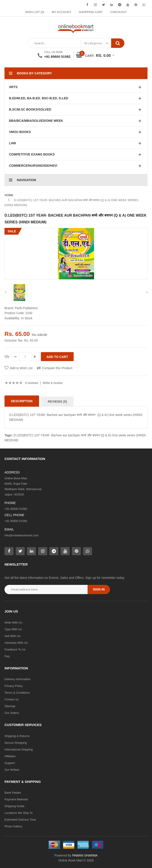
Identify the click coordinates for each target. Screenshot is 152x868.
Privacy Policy (14, 686)
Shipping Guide (14, 806)
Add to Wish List (21, 368)
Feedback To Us (15, 649)
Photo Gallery (13, 826)
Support (10, 763)
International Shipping (19, 749)
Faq (7, 656)
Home (9, 195)
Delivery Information (18, 679)
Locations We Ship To (19, 813)
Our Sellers (12, 713)
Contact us (11, 699)
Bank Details (13, 793)
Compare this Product (57, 368)
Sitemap (10, 706)
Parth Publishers (26, 308)
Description (22, 401)
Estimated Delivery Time (20, 820)
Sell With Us (12, 636)
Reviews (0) (57, 402)
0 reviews (32, 383)
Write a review (53, 383)
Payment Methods (16, 799)
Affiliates (10, 756)
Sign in (99, 589)
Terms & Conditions (17, 693)
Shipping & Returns (17, 736)
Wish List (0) (35, 12)
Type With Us (13, 629)
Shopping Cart (91, 12)
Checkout (119, 12)
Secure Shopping (16, 743)
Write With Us (13, 623)
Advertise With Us (16, 643)
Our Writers (12, 770)
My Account (61, 12)
